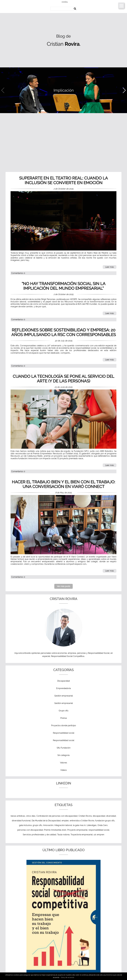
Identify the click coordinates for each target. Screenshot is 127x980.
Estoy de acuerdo (68, 977)
